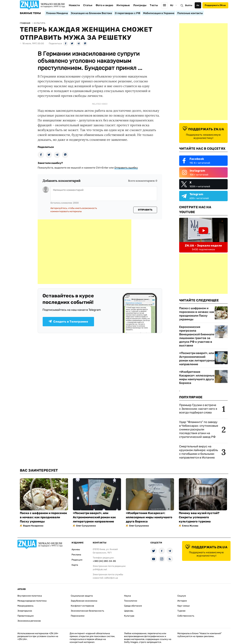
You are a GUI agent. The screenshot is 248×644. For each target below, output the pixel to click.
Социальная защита (82, 596)
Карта (75, 565)
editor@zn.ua (111, 578)
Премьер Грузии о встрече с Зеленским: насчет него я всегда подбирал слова (198, 409)
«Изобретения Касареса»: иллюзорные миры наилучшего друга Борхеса (197, 377)
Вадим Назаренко (33, 526)
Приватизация (26, 616)
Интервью (123, 5)
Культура (129, 616)
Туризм (181, 611)
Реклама (76, 555)
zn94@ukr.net (100, 569)
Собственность (186, 616)
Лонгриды (140, 5)
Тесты (154, 5)
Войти (189, 5)
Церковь (129, 611)
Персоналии (78, 616)
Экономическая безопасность (87, 611)
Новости (74, 5)
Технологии (131, 601)
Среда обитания (133, 606)
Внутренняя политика (30, 596)
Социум (182, 596)
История (182, 601)
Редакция (77, 560)
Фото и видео (104, 5)
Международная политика (32, 601)
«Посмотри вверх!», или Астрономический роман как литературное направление (197, 359)
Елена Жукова (190, 526)
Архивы (76, 549)
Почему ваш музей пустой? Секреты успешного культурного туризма (199, 517)
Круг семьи (184, 606)
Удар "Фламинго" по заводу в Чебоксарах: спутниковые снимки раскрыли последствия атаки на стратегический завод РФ (199, 429)
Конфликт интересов (82, 606)
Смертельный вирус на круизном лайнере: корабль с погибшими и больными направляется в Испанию (199, 452)
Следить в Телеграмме (68, 322)
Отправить (145, 210)
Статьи (88, 5)
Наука (127, 596)
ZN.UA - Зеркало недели (203, 246)
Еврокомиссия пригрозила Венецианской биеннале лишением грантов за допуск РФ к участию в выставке (197, 336)
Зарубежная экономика (84, 601)
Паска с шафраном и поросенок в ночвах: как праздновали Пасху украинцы (197, 314)
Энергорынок (25, 611)
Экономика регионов (29, 621)
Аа (198, 5)
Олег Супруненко (86, 526)
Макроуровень (25, 606)
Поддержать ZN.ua (215, 5)
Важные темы (30, 13)
